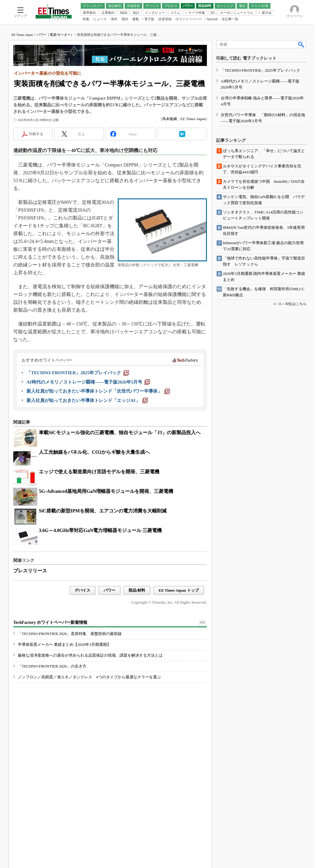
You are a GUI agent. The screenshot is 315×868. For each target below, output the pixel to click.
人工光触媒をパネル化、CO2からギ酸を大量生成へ (94, 452)
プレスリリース (30, 571)
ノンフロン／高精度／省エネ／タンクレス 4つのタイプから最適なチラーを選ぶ (89, 677)
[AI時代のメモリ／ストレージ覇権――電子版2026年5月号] (88, 382)
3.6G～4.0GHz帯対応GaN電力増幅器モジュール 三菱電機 (100, 530)
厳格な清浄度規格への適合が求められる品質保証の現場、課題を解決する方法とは (90, 655)
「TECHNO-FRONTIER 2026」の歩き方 (52, 666)
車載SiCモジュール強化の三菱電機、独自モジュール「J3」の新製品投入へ (120, 432)
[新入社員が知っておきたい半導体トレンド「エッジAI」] (87, 400)
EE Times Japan (22, 35)
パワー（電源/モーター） (55, 35)
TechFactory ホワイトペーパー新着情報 (50, 622)
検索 (301, 44)
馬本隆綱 (170, 119)
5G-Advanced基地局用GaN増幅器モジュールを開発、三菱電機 (106, 491)
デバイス (83, 590)
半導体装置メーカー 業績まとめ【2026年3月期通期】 (64, 644)
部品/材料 (137, 590)
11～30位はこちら (292, 304)
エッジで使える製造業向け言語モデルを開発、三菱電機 (99, 472)
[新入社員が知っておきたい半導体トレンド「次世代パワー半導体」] (98, 391)
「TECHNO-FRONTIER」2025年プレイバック (260, 70)
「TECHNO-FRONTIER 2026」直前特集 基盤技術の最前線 (70, 634)
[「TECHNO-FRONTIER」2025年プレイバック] (78, 373)
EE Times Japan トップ (179, 590)
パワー (109, 590)
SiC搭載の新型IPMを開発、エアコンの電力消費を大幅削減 (103, 511)
